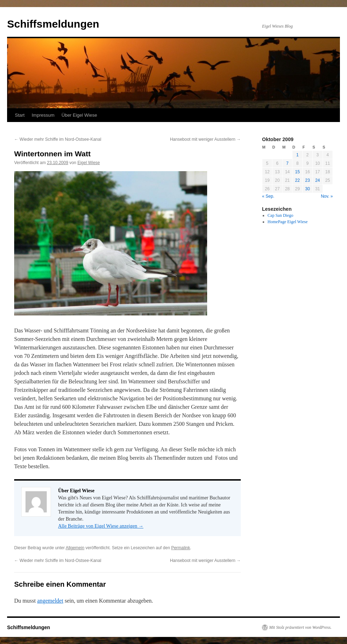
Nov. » (327, 196)
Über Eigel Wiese (79, 115)
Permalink (180, 548)
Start (20, 115)
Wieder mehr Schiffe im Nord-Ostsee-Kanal (58, 139)
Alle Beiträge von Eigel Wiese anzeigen (101, 526)
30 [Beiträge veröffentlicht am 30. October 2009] (308, 189)
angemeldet (50, 601)
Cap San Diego (281, 215)
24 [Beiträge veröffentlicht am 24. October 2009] (317, 180)
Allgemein (75, 548)
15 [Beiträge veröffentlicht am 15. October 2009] (297, 172)
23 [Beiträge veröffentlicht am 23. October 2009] (308, 180)
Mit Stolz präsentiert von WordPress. (300, 627)
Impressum (43, 115)
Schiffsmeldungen (53, 24)
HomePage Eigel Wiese (288, 222)
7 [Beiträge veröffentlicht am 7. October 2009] (287, 163)
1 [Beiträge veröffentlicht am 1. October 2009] (298, 155)
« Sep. (268, 196)
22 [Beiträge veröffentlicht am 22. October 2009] (297, 180)
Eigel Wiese (89, 163)
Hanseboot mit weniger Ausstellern (205, 139)
